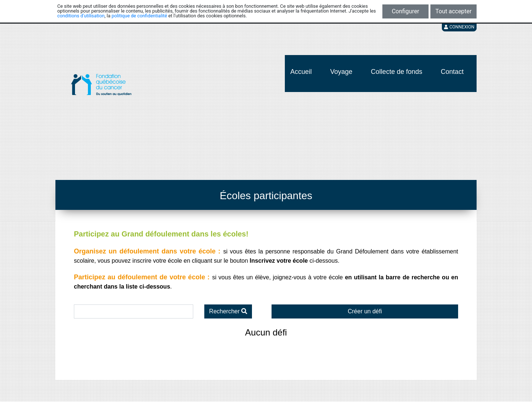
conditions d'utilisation (81, 16)
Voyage (341, 72)
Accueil (301, 72)
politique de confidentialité (139, 16)
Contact (452, 72)
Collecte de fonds (397, 72)
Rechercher (228, 311)
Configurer (405, 11)
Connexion (459, 27)
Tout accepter (454, 11)
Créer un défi (365, 311)
